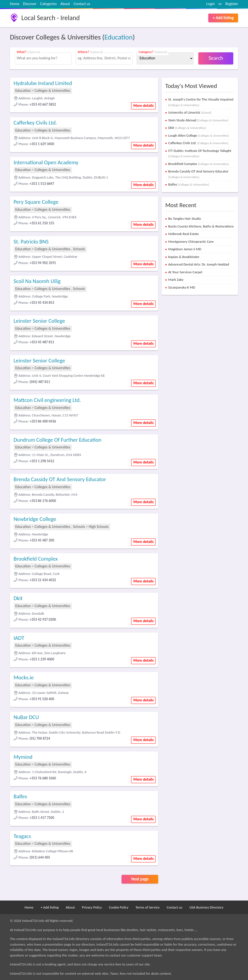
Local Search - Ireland (50, 18)
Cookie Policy (119, 907)
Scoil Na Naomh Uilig (37, 281)
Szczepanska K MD (182, 287)
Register (232, 4)
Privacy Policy (92, 907)
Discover (30, 4)
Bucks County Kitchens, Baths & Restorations (201, 226)
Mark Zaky (176, 280)
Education (119, 37)
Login (211, 4)
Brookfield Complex (36, 559)
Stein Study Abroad (198, 120)
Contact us (82, 4)
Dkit (18, 598)
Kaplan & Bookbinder (184, 257)
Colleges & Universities (52, 90)
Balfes (20, 796)
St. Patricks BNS (31, 242)
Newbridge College (35, 519)
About (65, 4)
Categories (49, 4)
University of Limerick (190, 112)
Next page (140, 879)
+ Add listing (223, 18)
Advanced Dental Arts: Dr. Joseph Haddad (198, 264)
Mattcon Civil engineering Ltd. (47, 400)
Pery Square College (36, 202)
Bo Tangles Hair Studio (185, 219)
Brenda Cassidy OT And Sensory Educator (60, 479)
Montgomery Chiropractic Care (191, 242)
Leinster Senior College (39, 321)
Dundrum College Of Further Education (58, 440)
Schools (79, 249)
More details (143, 106)
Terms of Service (147, 907)
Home (15, 4)
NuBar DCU (26, 717)
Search (216, 58)
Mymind (23, 757)
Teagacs (22, 836)
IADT (19, 638)
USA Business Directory (206, 907)
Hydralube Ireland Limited (43, 83)
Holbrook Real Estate (183, 234)
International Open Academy (46, 162)
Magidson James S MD (185, 249)
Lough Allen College (198, 135)
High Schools (99, 527)
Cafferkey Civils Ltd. (35, 123)
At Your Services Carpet (185, 272)
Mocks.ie (24, 677)
